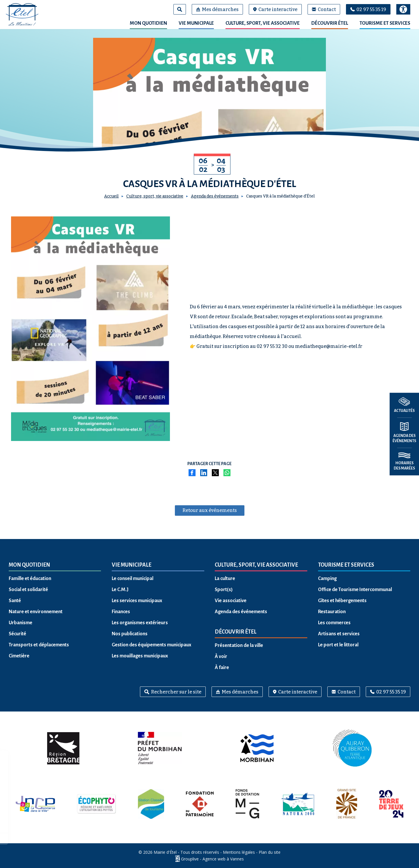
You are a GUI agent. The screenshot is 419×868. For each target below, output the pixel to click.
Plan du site (270, 852)
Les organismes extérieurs (140, 623)
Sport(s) (224, 590)
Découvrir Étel (330, 23)
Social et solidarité (28, 590)
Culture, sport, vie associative (263, 23)
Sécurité (17, 634)
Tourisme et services (385, 23)
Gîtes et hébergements (342, 601)
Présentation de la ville (239, 645)
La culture (225, 579)
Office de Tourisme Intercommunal (355, 590)
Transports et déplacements (39, 645)
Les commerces (334, 623)
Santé (15, 601)
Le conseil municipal (133, 579)
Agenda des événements (215, 196)
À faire (222, 668)
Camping (327, 579)
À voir (221, 657)
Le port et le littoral (338, 645)
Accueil (111, 196)
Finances (121, 612)
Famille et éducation (30, 579)
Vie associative (231, 601)
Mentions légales (239, 852)
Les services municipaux (137, 601)
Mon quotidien (148, 23)
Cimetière (19, 656)
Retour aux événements (210, 510)
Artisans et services (339, 634)
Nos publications (130, 634)
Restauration (332, 612)
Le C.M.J (120, 590)
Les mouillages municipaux (140, 656)
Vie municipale (196, 23)
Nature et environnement (36, 612)
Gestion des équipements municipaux (151, 645)
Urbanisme (21, 623)
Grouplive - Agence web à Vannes (212, 859)
